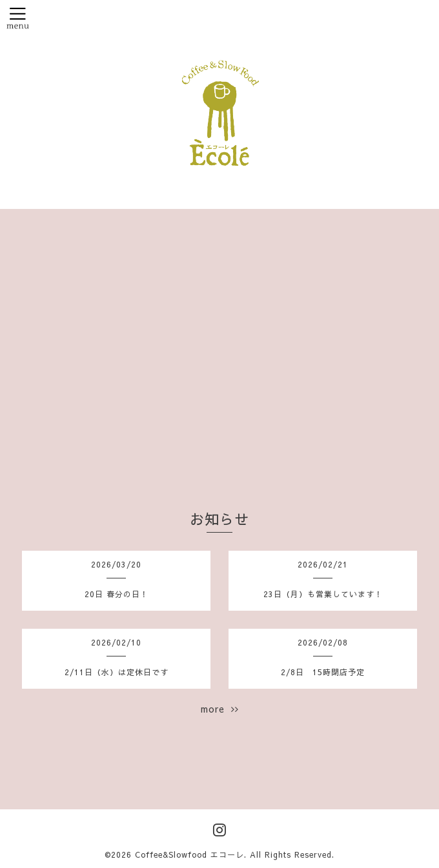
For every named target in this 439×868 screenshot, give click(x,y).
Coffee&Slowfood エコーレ (189, 854)
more (220, 709)
